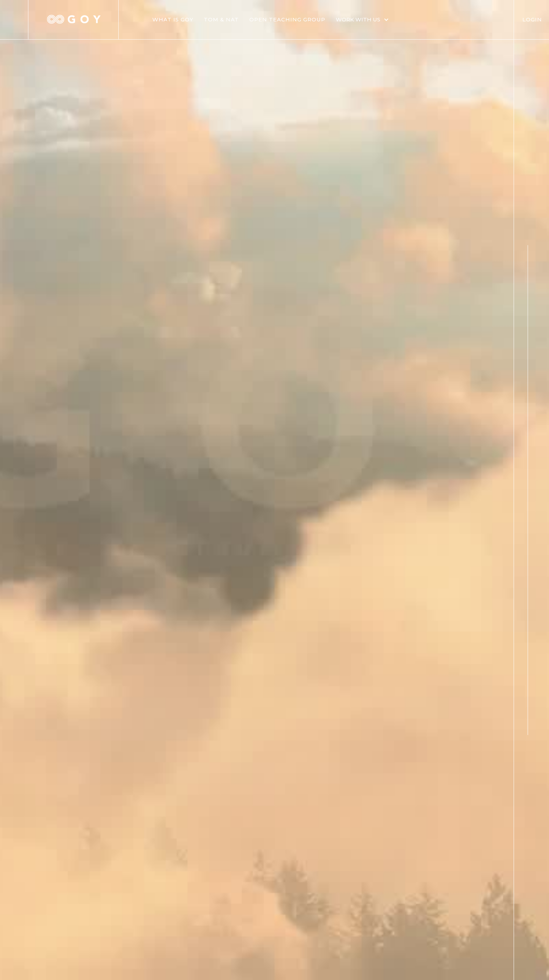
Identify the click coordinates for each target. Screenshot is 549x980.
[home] (73, 20)
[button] (366, 20)
